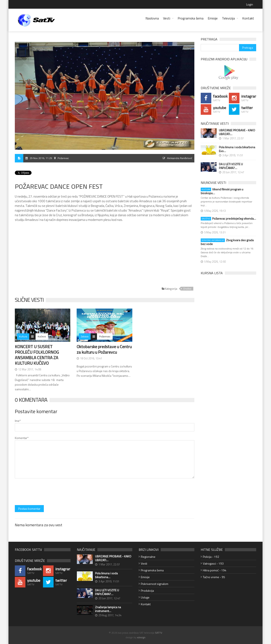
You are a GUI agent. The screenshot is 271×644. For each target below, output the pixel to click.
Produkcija (147, 591)
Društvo (187, 289)
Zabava (85, 336)
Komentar (22, 438)
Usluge (145, 597)
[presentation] (47, 492)
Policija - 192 (211, 557)
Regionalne (148, 557)
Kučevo (42, 336)
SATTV (159, 633)
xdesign (141, 637)
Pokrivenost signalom (155, 584)
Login (250, 4)
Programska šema (191, 18)
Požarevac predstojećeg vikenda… (228, 219)
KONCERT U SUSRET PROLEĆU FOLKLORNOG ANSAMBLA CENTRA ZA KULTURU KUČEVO (37, 355)
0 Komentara (31, 400)
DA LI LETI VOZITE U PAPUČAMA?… (231, 166)
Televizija (228, 18)
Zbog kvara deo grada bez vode (227, 242)
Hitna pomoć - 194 (215, 570)
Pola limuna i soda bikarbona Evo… (237, 149)
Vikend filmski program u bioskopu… (222, 191)
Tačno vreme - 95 (214, 577)
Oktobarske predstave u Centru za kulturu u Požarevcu (104, 349)
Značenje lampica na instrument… (108, 609)
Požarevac (105, 336)
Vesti (167, 18)
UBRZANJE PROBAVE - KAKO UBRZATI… (237, 132)
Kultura (23, 336)
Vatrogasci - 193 (213, 563)
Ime (18, 421)
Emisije (213, 18)
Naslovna (152, 18)
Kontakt (248, 18)
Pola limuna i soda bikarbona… (106, 575)
